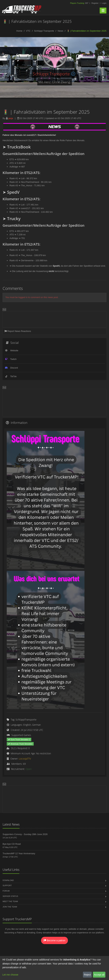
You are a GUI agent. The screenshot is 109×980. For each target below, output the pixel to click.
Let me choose (10, 975)
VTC (28, 31)
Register (95, 3)
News (61, 31)
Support (7, 885)
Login (104, 3)
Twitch (13, 359)
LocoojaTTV (25, 759)
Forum (6, 891)
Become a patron (54, 940)
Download (8, 880)
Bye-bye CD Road (12, 844)
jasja (11, 118)
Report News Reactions (18, 331)
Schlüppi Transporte (44, 31)
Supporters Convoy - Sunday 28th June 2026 (25, 834)
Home (19, 31)
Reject (87, 975)
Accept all (99, 975)
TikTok (13, 376)
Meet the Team (10, 901)
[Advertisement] (54, 319)
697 (80, 3)
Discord (14, 368)
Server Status (10, 896)
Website (14, 350)
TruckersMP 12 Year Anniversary (19, 853)
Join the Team (10, 907)
